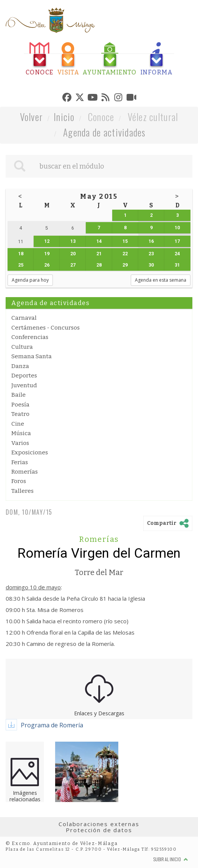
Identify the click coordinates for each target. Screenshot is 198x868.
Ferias (20, 462)
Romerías (25, 472)
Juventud (24, 385)
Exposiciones (30, 452)
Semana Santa (32, 356)
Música (21, 433)
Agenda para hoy (30, 280)
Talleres (22, 491)
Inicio (64, 117)
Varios (20, 443)
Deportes (24, 376)
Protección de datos (99, 830)
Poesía (20, 405)
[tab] (40, 59)
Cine (18, 424)
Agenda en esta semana (161, 280)
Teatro (20, 414)
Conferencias (30, 337)
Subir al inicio (171, 859)
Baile (19, 395)
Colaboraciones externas (99, 824)
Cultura (22, 347)
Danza (20, 366)
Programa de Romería (52, 725)
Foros (19, 481)
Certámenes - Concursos (46, 328)
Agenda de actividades (104, 132)
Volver (32, 117)
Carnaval (24, 318)
